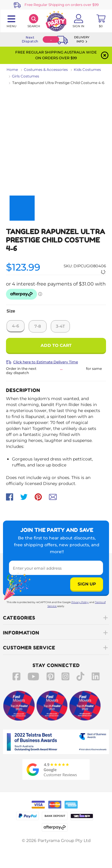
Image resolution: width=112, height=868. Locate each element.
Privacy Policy (80, 602)
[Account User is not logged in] (78, 21)
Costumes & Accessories (46, 70)
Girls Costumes (26, 76)
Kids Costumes (87, 70)
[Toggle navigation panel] (11, 21)
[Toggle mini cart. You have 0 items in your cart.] (101, 21)
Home (12, 70)
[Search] (34, 21)
